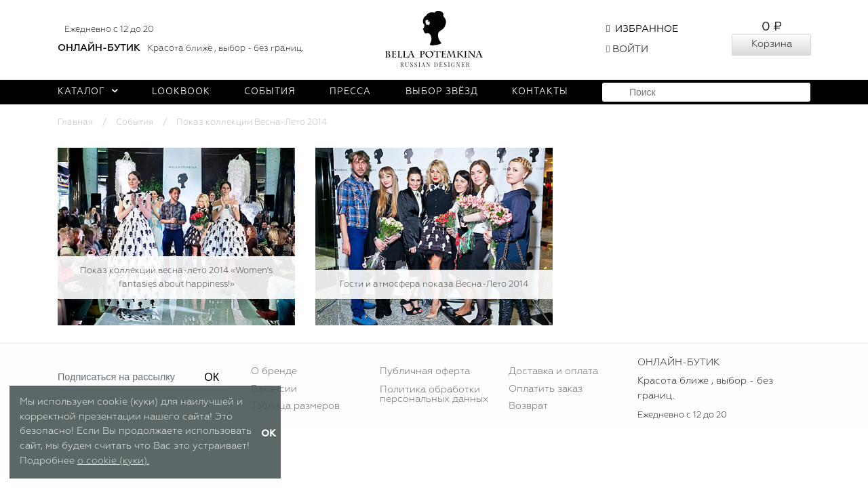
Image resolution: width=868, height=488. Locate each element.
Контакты (540, 92)
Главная (75, 122)
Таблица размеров (295, 406)
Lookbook (181, 92)
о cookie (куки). (113, 461)
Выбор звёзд (442, 92)
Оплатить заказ (546, 389)
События (270, 92)
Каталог (88, 92)
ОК (212, 377)
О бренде (274, 371)
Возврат (528, 406)
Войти (627, 49)
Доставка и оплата (553, 371)
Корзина (772, 44)
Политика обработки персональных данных (434, 394)
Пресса (350, 92)
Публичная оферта (425, 371)
